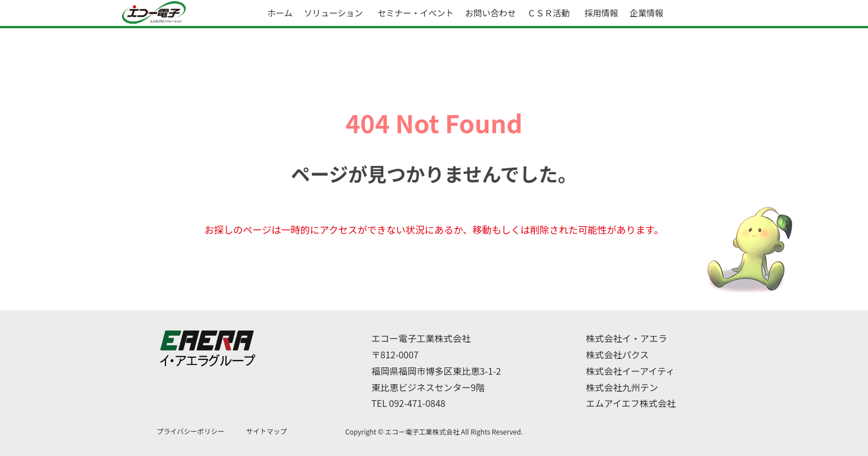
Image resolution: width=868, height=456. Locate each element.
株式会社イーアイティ (631, 371)
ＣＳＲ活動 (549, 13)
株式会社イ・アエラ (627, 338)
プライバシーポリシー (191, 431)
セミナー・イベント (416, 13)
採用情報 (601, 13)
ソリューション (333, 13)
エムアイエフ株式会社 (631, 403)
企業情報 (647, 13)
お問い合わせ (491, 13)
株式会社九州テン (622, 387)
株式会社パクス (618, 354)
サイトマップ (267, 431)
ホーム (280, 13)
